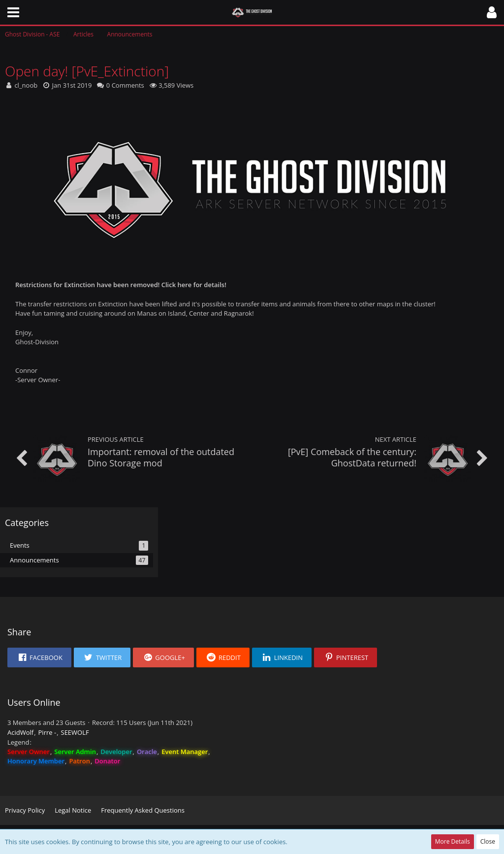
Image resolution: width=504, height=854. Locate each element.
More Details (453, 841)
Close (488, 841)
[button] (13, 12)
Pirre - (47, 732)
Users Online (34, 702)
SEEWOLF (75, 732)
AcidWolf (20, 732)
